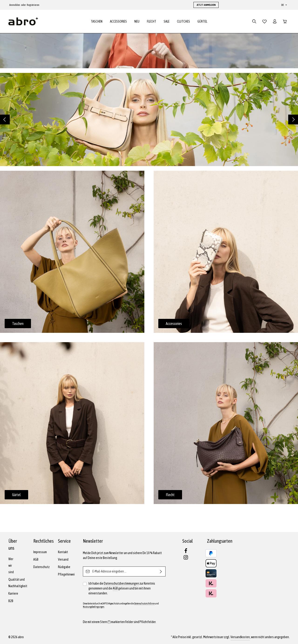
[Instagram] (186, 559)
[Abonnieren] (161, 571)
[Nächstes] (293, 119)
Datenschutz (41, 567)
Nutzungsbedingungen (94, 607)
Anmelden (15, 5)
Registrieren (33, 5)
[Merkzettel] (264, 21)
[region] (149, 119)
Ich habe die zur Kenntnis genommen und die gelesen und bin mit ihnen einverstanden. (122, 588)
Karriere (13, 593)
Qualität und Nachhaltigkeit (18, 583)
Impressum (40, 552)
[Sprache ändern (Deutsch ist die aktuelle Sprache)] (284, 5)
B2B (11, 601)
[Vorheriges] (5, 119)
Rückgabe (64, 567)
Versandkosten (240, 637)
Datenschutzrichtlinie (144, 603)
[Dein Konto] (275, 21)
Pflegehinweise (68, 574)
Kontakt (63, 552)
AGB (36, 559)
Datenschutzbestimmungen (121, 583)
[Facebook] (186, 552)
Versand (63, 559)
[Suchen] (254, 21)
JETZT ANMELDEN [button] (206, 5)
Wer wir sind (11, 566)
